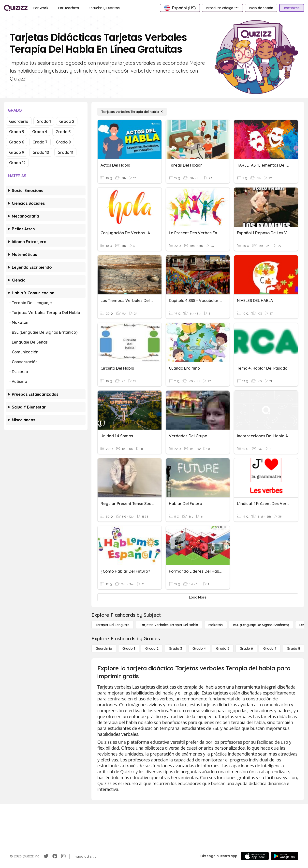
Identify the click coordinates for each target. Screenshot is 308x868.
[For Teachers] (69, 8)
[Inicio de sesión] (261, 8)
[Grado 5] (223, 648)
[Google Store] (284, 856)
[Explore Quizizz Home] (16, 8)
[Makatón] (216, 625)
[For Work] (41, 8)
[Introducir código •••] (222, 8)
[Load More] (198, 597)
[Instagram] (63, 856)
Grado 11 (65, 152)
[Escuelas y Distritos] (104, 8)
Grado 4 (40, 132)
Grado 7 (40, 142)
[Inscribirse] (292, 8)
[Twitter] (46, 856)
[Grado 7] (270, 648)
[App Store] (255, 856)
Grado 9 (17, 152)
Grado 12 (17, 163)
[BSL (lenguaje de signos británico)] (261, 625)
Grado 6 (17, 142)
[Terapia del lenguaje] (113, 625)
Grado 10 (41, 152)
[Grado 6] (246, 648)
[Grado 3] (176, 648)
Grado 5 (63, 132)
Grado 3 (16, 132)
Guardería (19, 121)
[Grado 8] (293, 648)
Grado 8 (63, 142)
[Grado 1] (129, 648)
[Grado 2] (152, 648)
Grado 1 (44, 121)
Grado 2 (67, 121)
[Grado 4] (199, 648)
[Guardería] (104, 648)
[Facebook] (55, 856)
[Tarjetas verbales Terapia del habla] (132, 112)
